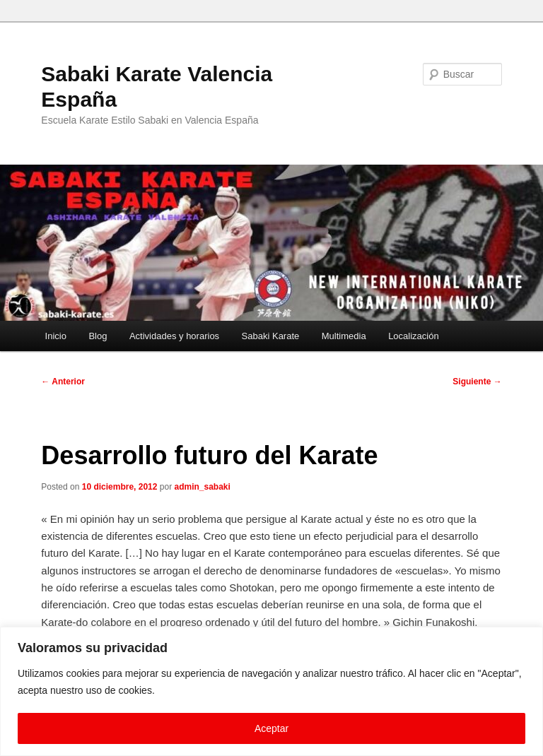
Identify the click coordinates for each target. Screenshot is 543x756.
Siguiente (477, 382)
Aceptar (271, 728)
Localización (414, 336)
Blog (98, 336)
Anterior (63, 382)
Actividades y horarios (174, 336)
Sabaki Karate (271, 336)
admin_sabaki (203, 487)
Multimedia (344, 336)
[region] (271, 691)
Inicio (56, 336)
